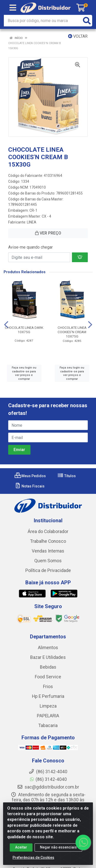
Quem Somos (48, 561)
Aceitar (21, 847)
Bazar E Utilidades (48, 657)
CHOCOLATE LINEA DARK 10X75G (24, 330)
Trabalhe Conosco (48, 541)
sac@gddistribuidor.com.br (48, 787)
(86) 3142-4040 (48, 779)
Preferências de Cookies (33, 857)
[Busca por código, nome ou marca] (43, 21)
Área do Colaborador (48, 532)
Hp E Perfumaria (48, 696)
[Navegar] (6, 325)
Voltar (78, 36)
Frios (48, 687)
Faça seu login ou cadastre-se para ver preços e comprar (24, 373)
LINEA (32, 222)
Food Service (48, 677)
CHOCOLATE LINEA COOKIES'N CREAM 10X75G (72, 332)
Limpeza (48, 706)
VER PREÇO (48, 233)
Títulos (67, 476)
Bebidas (48, 667)
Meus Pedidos (30, 476)
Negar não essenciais (58, 847)
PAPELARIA (48, 716)
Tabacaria (48, 726)
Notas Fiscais (30, 486)
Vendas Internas (48, 551)
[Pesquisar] (87, 21)
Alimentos (48, 648)
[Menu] (13, 8)
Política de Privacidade (48, 570)
